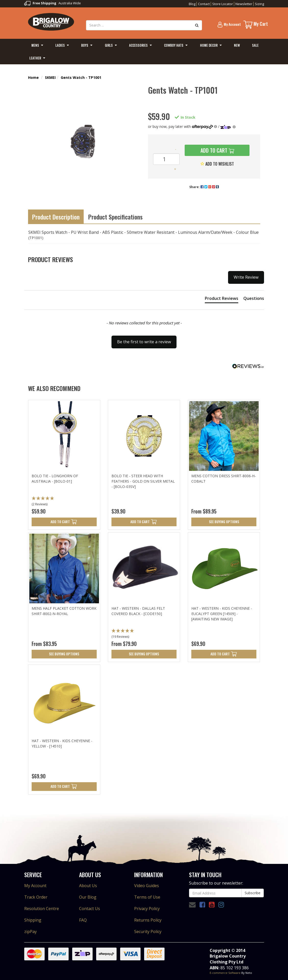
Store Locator (223, 4)
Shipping (33, 920)
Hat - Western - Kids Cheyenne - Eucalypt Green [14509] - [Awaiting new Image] (222, 614)
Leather (35, 58)
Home (33, 77)
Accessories (138, 45)
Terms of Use (147, 897)
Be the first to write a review (144, 342)
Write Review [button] (246, 277)
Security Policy (148, 932)
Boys (85, 45)
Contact (204, 4)
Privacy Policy (147, 909)
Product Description (56, 217)
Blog (192, 4)
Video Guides (147, 886)
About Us (88, 886)
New (237, 45)
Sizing (259, 4)
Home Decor (209, 45)
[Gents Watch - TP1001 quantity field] (166, 159)
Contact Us (90, 909)
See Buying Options (224, 522)
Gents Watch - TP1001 (81, 77)
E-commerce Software (225, 973)
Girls (109, 45)
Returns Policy (148, 920)
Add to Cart (213, 150)
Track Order (36, 897)
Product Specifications (115, 217)
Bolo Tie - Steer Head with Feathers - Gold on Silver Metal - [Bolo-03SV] (143, 481)
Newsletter (244, 4)
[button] (144, 339)
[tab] (222, 299)
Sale (255, 45)
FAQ (83, 920)
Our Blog (88, 897)
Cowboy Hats (174, 45)
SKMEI (50, 77)
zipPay (30, 932)
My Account (35, 886)
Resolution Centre (42, 909)
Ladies (60, 45)
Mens (35, 45)
